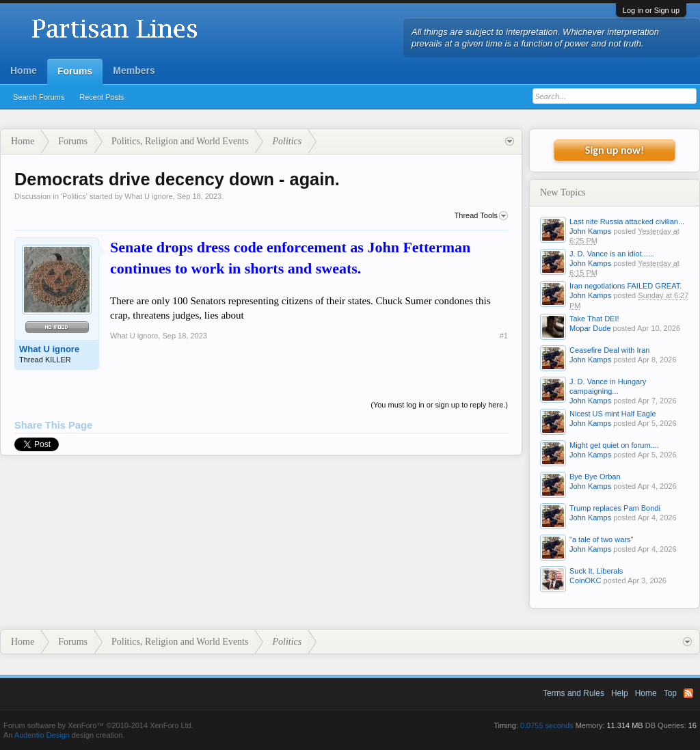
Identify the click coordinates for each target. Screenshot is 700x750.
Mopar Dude (590, 328)
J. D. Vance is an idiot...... (612, 254)
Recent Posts (102, 97)
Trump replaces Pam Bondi (615, 508)
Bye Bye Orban (595, 477)
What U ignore (148, 196)
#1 (504, 336)
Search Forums (39, 97)
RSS (688, 693)
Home (24, 70)
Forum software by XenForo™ (98, 725)
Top (670, 693)
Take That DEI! (594, 319)
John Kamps (590, 231)
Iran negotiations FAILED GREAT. (625, 286)
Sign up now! (615, 150)
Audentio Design (42, 735)
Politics (74, 196)
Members (134, 70)
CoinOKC (585, 580)
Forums (75, 71)
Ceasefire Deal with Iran (609, 350)
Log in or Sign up (651, 10)
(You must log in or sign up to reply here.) (439, 405)
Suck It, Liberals (596, 571)
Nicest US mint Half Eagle (613, 414)
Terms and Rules (574, 693)
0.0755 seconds (547, 725)
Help (620, 693)
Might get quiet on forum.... (614, 445)
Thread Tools (481, 216)
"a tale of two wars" (601, 539)
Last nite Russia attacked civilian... (627, 222)
